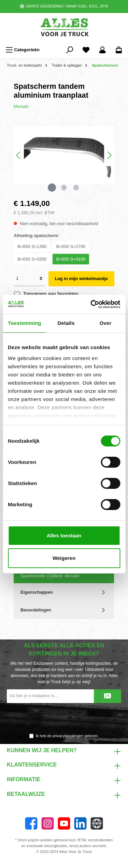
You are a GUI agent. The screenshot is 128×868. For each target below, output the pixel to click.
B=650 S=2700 (71, 246)
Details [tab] (66, 323)
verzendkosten (101, 840)
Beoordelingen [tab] (64, 610)
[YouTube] (64, 823)
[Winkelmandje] (119, 50)
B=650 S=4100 (71, 259)
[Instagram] (48, 823)
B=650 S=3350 (32, 259)
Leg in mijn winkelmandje (81, 279)
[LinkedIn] (80, 823)
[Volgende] (109, 155)
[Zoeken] (70, 50)
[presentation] (64, 718)
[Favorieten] (86, 50)
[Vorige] (19, 155)
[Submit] (108, 696)
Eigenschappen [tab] (64, 592)
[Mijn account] (102, 50)
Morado (21, 106)
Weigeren (64, 558)
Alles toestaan (64, 535)
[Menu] (23, 50)
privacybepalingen (68, 736)
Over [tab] (106, 323)
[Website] (97, 823)
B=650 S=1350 (32, 246)
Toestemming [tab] (25, 323)
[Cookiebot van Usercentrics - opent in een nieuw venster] (91, 304)
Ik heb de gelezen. (67, 736)
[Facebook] (31, 823)
